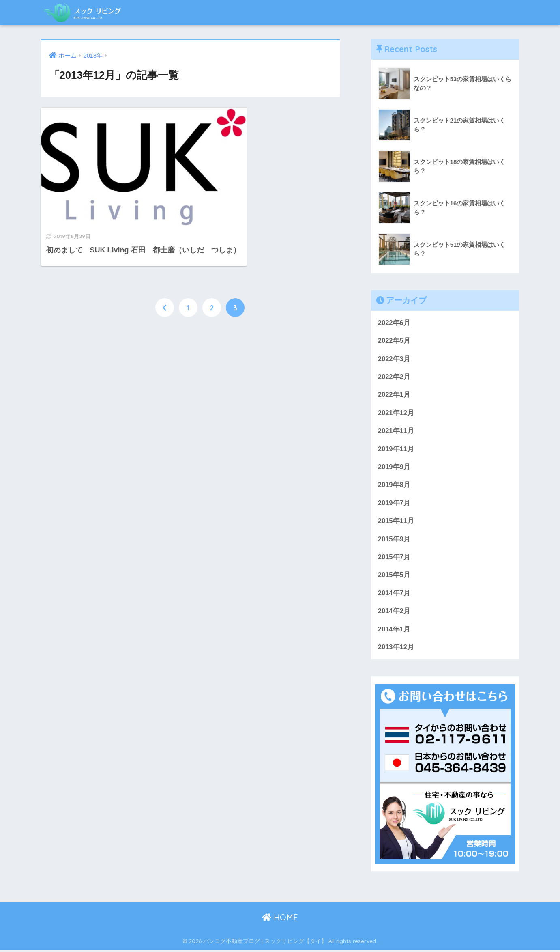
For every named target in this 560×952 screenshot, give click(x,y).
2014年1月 (394, 631)
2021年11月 (396, 432)
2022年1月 (394, 395)
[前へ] (165, 283)
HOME (280, 920)
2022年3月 (394, 359)
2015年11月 (396, 522)
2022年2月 (394, 377)
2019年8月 (394, 486)
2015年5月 (394, 577)
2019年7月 (394, 504)
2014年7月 (394, 595)
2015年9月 (394, 540)
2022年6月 (394, 323)
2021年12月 (396, 413)
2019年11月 (396, 450)
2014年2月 (394, 613)
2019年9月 (394, 468)
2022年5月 (394, 341)
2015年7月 (394, 559)
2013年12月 (396, 649)
